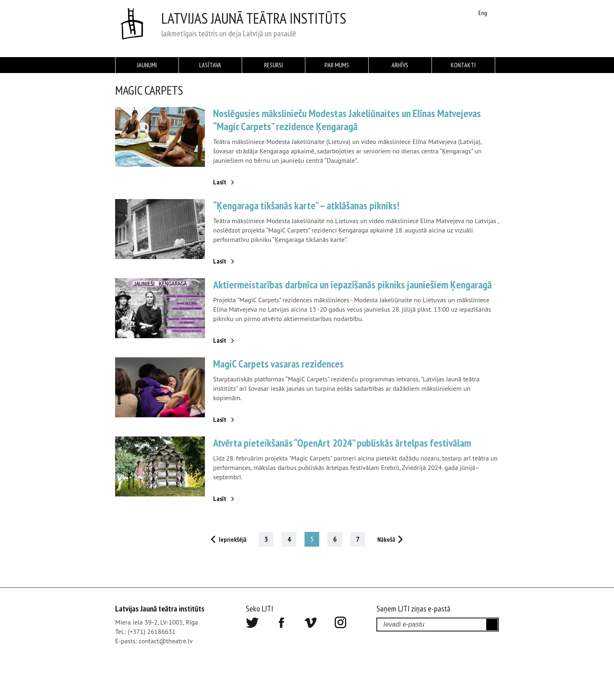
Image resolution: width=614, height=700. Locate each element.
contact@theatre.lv (166, 641)
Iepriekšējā (233, 539)
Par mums (337, 65)
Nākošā (386, 539)
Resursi (274, 65)
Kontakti (463, 65)
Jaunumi (147, 65)
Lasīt (220, 182)
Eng (483, 13)
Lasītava (210, 65)
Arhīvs (400, 65)
